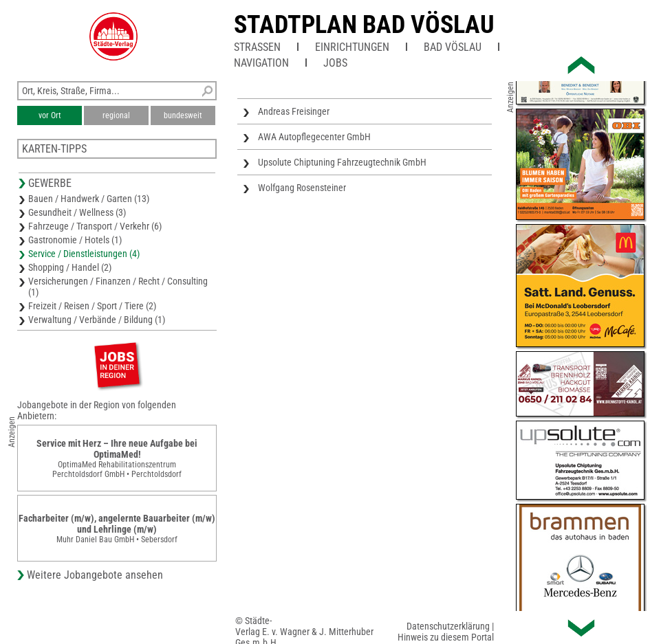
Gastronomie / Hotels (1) (75, 240)
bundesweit (183, 115)
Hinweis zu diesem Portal (446, 637)
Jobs (335, 63)
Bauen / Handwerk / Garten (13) (89, 199)
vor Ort (50, 115)
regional (116, 115)
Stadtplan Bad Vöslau (364, 25)
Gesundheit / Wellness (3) (77, 212)
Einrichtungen (352, 47)
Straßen (257, 47)
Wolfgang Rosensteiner (302, 188)
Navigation (261, 63)
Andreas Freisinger (294, 111)
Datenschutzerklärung (448, 626)
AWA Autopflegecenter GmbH (314, 137)
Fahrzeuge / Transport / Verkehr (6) (95, 226)
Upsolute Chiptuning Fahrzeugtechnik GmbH (342, 162)
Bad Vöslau (453, 47)
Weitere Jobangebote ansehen (95, 575)
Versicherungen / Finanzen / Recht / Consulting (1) (118, 287)
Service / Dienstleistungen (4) (84, 254)
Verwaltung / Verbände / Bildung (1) (97, 320)
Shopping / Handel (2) (70, 267)
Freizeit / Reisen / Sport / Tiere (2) (92, 306)
